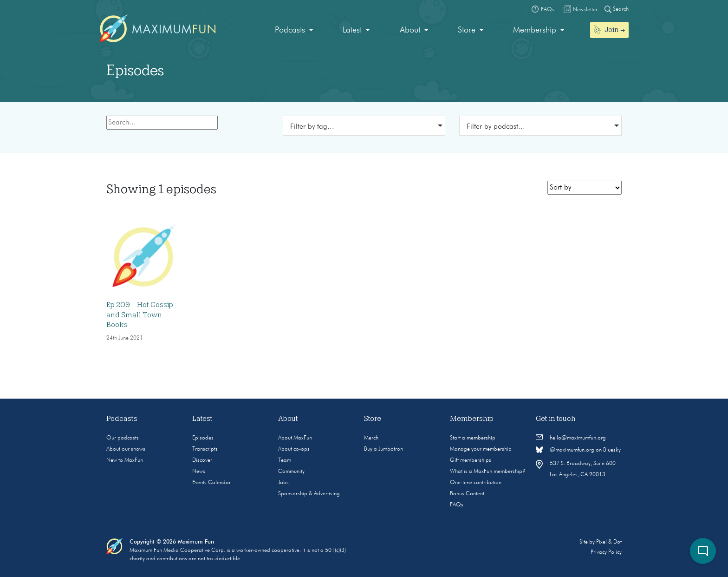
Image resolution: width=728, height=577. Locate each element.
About (410, 30)
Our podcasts (123, 438)
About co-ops (294, 449)
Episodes (203, 438)
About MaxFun (295, 438)
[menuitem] (294, 30)
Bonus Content (467, 494)
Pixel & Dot (609, 542)
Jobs (283, 483)
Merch (371, 438)
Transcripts (205, 449)
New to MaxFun (125, 460)
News (199, 472)
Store (467, 30)
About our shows (126, 449)
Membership (535, 30)
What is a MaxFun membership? (487, 472)
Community (291, 472)
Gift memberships (471, 460)
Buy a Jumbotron (383, 449)
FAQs (457, 505)
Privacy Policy (606, 552)
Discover (202, 460)
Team (285, 460)
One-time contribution (476, 483)
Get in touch (556, 419)
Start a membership (473, 438)
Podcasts (290, 30)
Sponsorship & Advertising (309, 494)
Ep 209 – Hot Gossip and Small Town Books (140, 315)
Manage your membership (481, 449)
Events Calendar (211, 483)
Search (617, 9)
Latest (352, 30)
